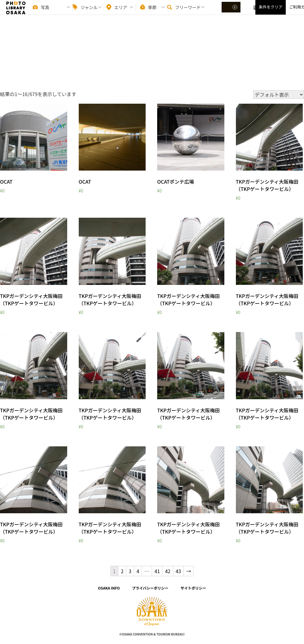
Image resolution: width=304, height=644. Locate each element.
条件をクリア (271, 12)
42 (168, 571)
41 (157, 571)
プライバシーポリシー (150, 588)
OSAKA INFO (109, 588)
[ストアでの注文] (279, 95)
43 (178, 571)
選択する (232, 12)
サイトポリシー (193, 588)
